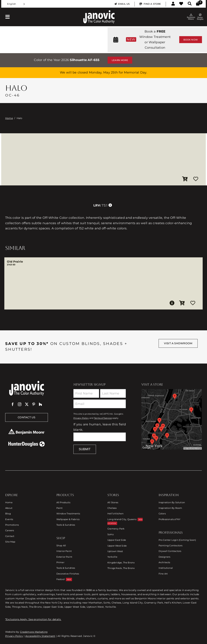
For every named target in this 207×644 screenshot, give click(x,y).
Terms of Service (103, 418)
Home (9, 118)
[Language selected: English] (16, 4)
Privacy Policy (81, 418)
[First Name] (86, 393)
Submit (85, 449)
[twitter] (27, 404)
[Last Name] (113, 393)
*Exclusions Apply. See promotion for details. (33, 619)
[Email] (100, 404)
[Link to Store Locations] (172, 419)
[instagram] (20, 404)
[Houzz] (40, 404)
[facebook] (13, 404)
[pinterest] (34, 404)
